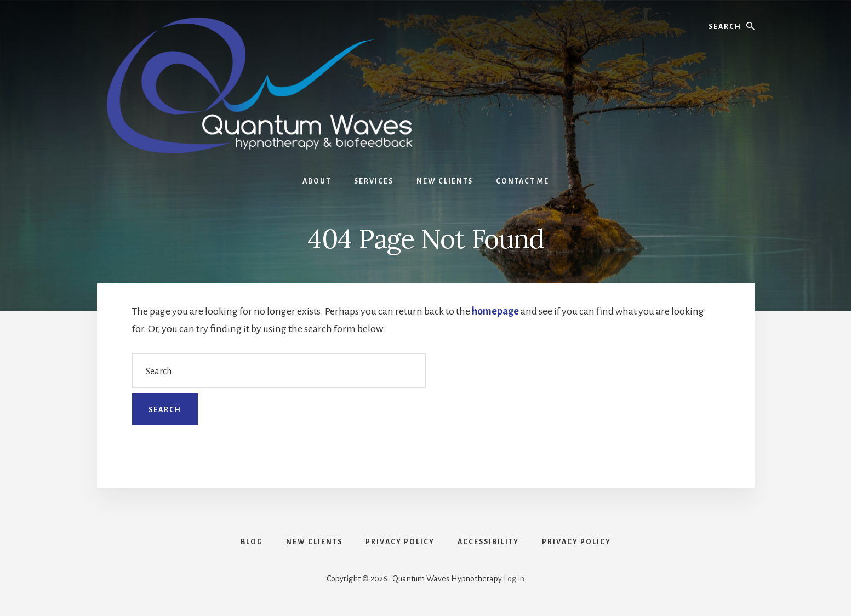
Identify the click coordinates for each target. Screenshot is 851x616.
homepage (495, 311)
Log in (514, 579)
